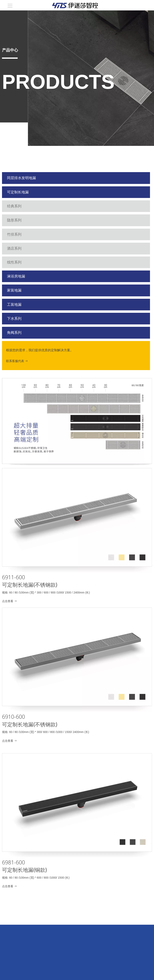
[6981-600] (77, 806)
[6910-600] (77, 660)
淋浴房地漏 (23, 276)
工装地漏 (23, 305)
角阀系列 (23, 333)
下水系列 (23, 319)
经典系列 (23, 206)
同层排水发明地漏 (22, 178)
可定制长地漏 (22, 192)
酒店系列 (20, 248)
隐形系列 (23, 220)
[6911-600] (77, 520)
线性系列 (20, 262)
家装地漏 (23, 290)
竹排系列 (23, 234)
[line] (10, 58)
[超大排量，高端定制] (77, 422)
